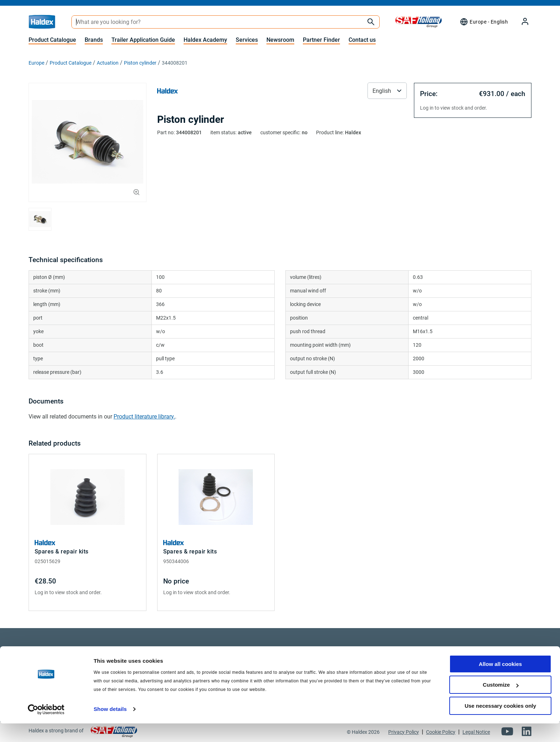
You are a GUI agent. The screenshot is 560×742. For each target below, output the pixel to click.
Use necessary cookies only (500, 724)
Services (247, 40)
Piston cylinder (140, 63)
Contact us (362, 40)
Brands (94, 40)
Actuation (108, 63)
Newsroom (280, 40)
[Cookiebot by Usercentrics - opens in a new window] (46, 728)
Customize (501, 704)
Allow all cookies (501, 683)
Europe (36, 63)
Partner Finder (321, 40)
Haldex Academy (205, 40)
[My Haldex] (521, 22)
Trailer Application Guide (143, 40)
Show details (110, 728)
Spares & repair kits (62, 552)
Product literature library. (144, 417)
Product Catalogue (52, 40)
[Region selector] (484, 22)
